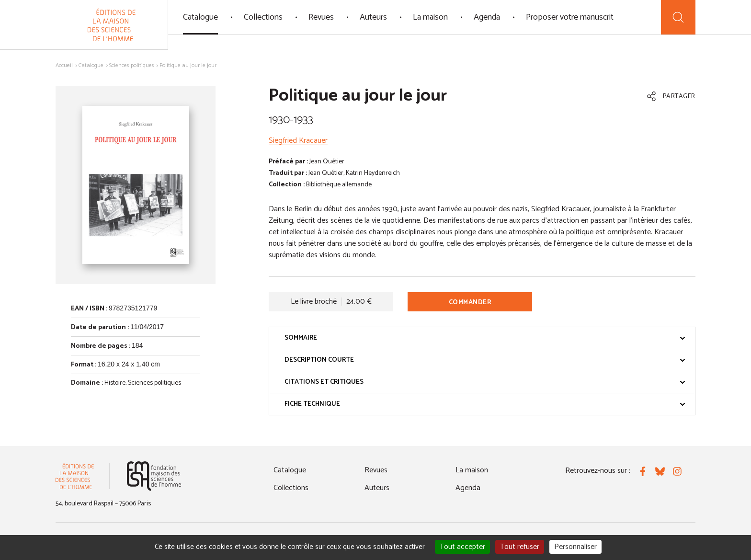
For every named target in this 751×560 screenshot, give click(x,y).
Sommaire (485, 338)
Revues (321, 17)
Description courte (485, 360)
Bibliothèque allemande (339, 185)
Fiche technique (485, 404)
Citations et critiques (485, 382)
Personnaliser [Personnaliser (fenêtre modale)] (575, 547)
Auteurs (373, 17)
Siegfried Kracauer (298, 141)
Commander (470, 303)
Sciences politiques (132, 65)
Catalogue (200, 17)
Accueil (64, 65)
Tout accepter (462, 547)
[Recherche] (678, 17)
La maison (430, 17)
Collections (263, 17)
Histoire (115, 383)
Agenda (487, 17)
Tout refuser (520, 547)
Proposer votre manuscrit (570, 17)
